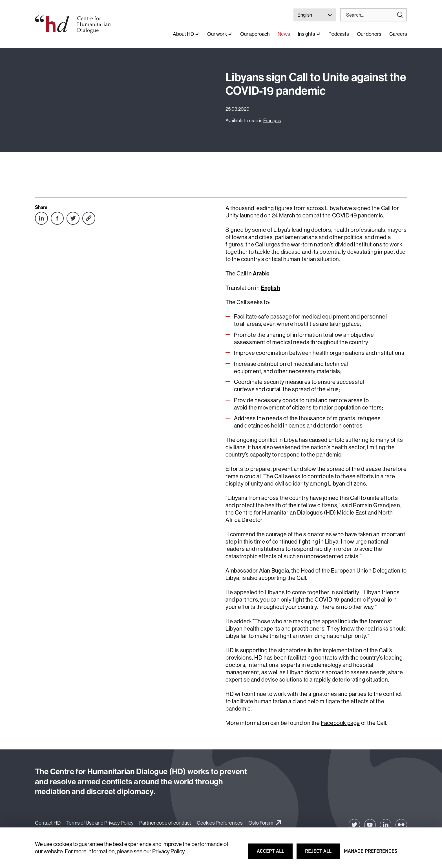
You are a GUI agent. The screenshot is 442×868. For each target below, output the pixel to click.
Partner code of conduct (165, 823)
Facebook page (340, 723)
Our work (217, 34)
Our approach (255, 34)
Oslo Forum (261, 823)
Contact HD (48, 823)
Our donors (369, 34)
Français (272, 120)
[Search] (371, 15)
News (284, 34)
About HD (183, 34)
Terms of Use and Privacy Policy (100, 823)
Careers (398, 34)
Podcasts (339, 34)
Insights (307, 34)
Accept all (274, 854)
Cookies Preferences (220, 823)
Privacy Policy (168, 851)
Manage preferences (371, 854)
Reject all (322, 854)
